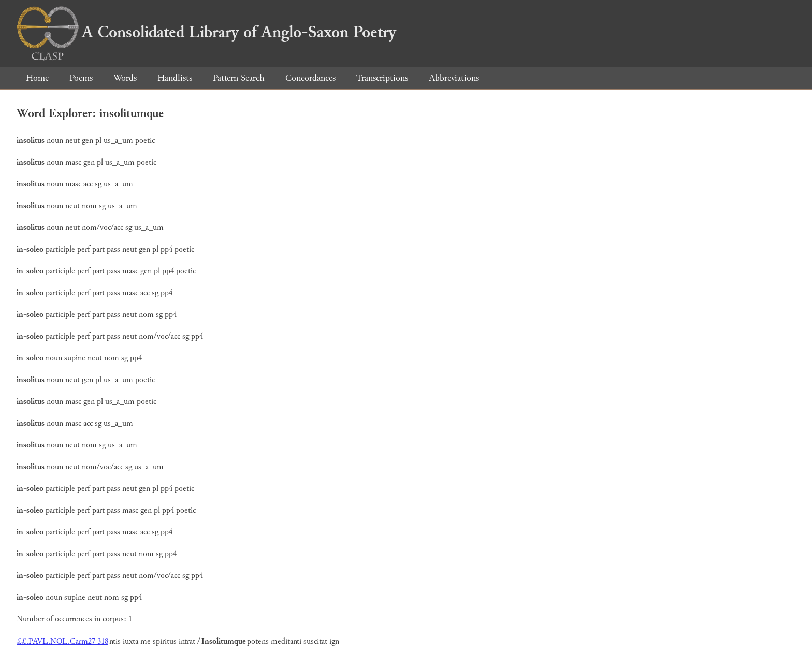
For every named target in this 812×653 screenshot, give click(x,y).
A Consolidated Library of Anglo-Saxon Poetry (206, 32)
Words (125, 78)
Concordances (310, 78)
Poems (81, 78)
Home (37, 78)
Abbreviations (454, 78)
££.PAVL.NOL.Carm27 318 (63, 641)
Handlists (175, 78)
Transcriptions (382, 78)
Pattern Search (239, 78)
